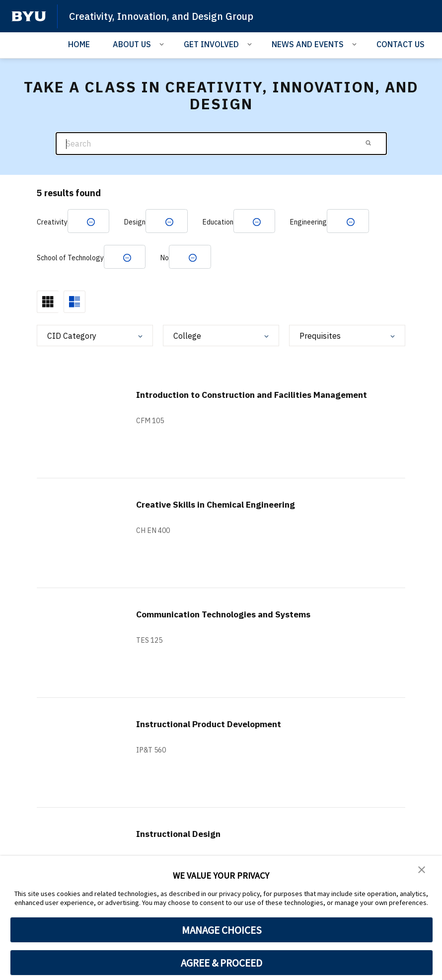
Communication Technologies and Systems (237, 618)
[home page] (29, 16)
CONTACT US (401, 44)
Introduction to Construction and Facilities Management (237, 405)
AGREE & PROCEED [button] (222, 963)
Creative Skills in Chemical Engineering (227, 508)
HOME (79, 44)
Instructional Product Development (221, 728)
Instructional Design (184, 838)
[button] (422, 870)
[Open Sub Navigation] (163, 44)
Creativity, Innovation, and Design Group (168, 16)
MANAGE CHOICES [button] (222, 930)
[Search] (221, 144)
